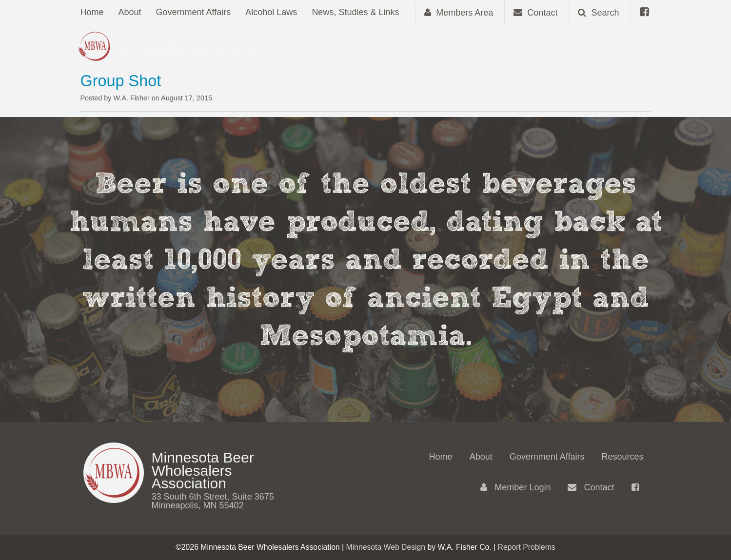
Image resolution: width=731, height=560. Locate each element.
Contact (591, 487)
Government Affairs (194, 12)
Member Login (515, 487)
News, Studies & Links (355, 12)
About (130, 12)
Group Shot (121, 81)
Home (92, 12)
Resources (622, 457)
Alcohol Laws (271, 12)
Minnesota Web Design (386, 547)
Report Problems (527, 547)
